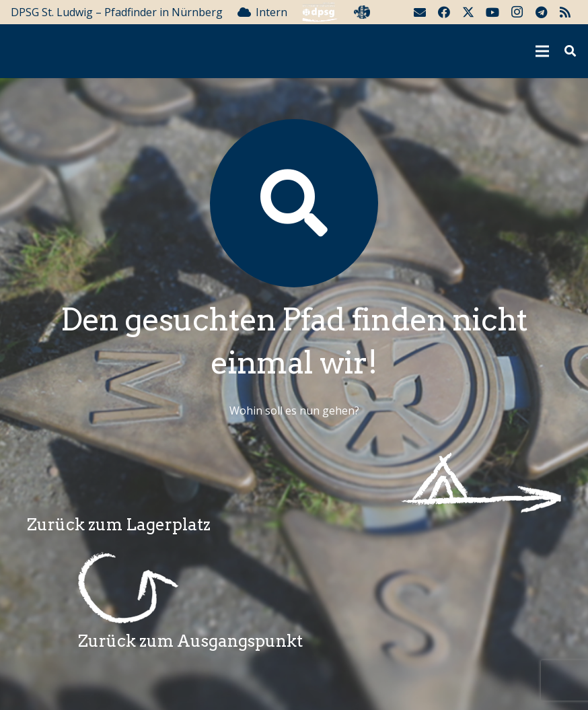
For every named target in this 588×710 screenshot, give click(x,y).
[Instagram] (517, 12)
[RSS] (565, 12)
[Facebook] (444, 12)
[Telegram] (541, 12)
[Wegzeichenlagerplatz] (294, 483)
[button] (570, 51)
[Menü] (543, 51)
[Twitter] (468, 12)
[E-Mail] (420, 12)
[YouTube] (492, 12)
